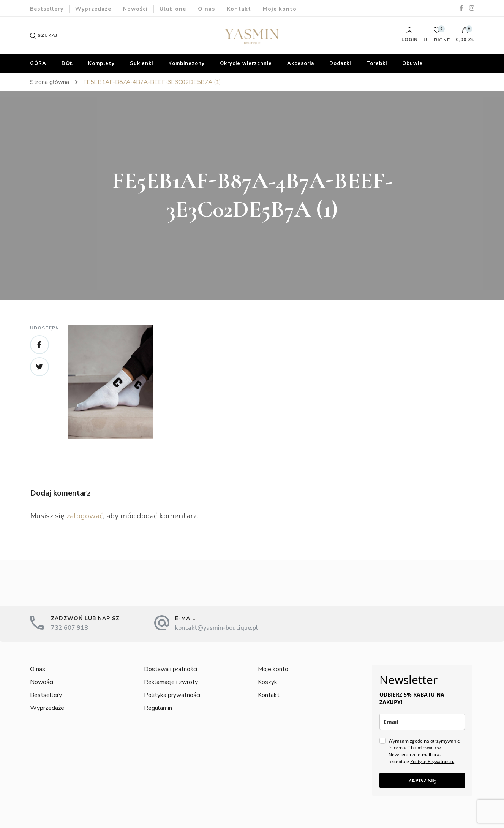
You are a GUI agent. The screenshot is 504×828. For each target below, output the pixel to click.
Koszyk (268, 682)
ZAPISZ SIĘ (422, 780)
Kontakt (239, 9)
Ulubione (173, 9)
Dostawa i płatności (171, 669)
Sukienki (141, 63)
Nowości (135, 9)
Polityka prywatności (172, 695)
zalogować (85, 516)
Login (410, 35)
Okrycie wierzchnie (246, 63)
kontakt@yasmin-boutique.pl (216, 628)
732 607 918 (70, 628)
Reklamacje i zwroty (171, 682)
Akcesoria (301, 63)
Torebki (377, 63)
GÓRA (38, 63)
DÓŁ (67, 63)
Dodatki (340, 63)
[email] (422, 722)
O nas (206, 9)
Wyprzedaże (93, 9)
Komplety (101, 63)
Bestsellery (47, 9)
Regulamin (158, 708)
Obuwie (412, 63)
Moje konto (280, 9)
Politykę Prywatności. (432, 761)
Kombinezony (186, 63)
